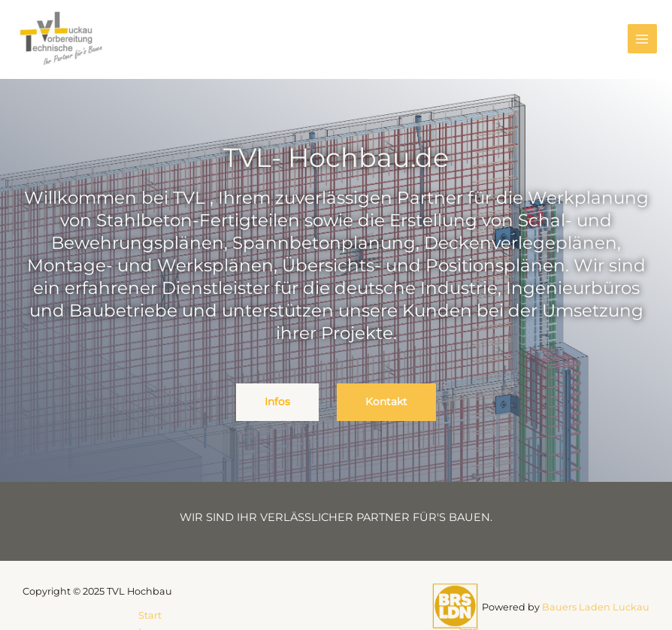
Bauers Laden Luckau (596, 607)
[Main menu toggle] (642, 39)
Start (150, 615)
